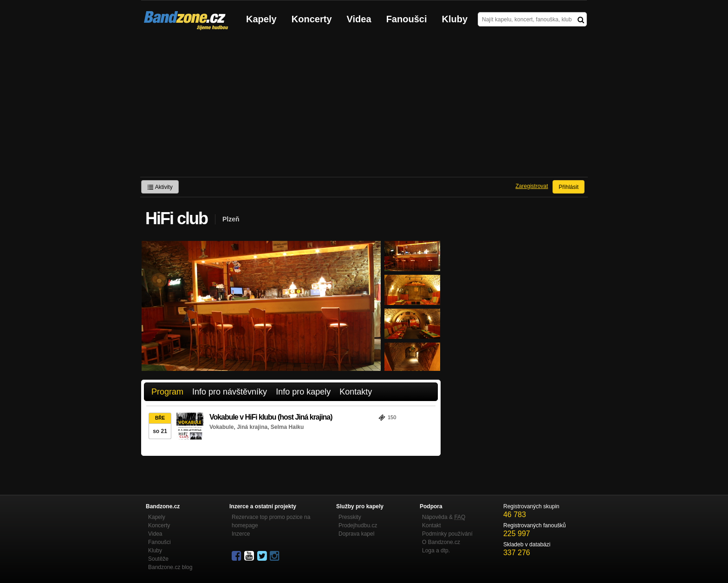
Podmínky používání (447, 534)
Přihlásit (569, 187)
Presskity (350, 517)
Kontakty (356, 392)
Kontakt (432, 525)
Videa (359, 19)
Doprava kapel (356, 534)
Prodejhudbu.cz (358, 525)
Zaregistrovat (532, 186)
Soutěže (158, 559)
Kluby (455, 19)
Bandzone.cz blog (170, 567)
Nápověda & (444, 517)
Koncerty (312, 19)
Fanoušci (407, 19)
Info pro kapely (303, 392)
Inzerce (241, 534)
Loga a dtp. (436, 551)
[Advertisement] (364, 107)
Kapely (261, 19)
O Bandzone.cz (441, 542)
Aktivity (160, 187)
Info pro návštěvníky (230, 392)
